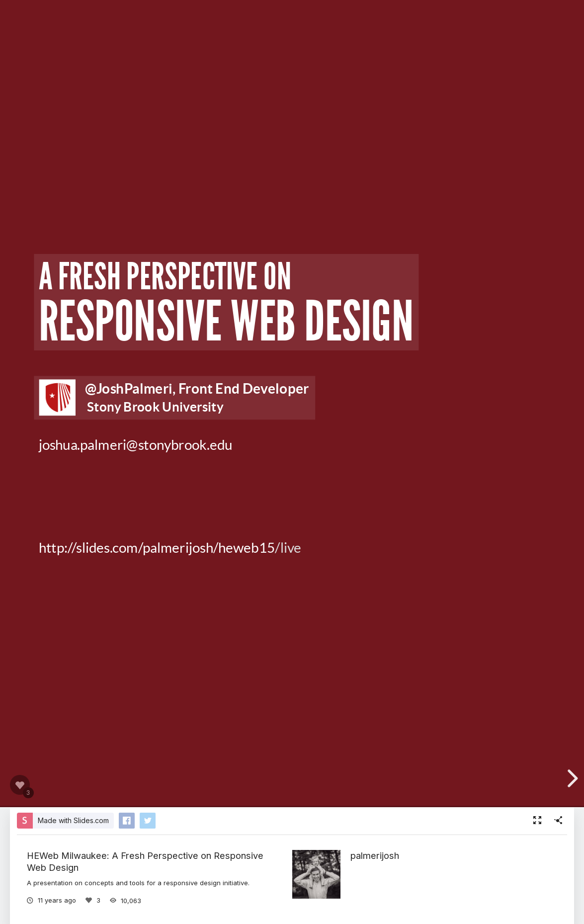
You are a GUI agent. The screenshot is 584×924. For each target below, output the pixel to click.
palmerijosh (375, 855)
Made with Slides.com (73, 820)
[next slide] (571, 778)
